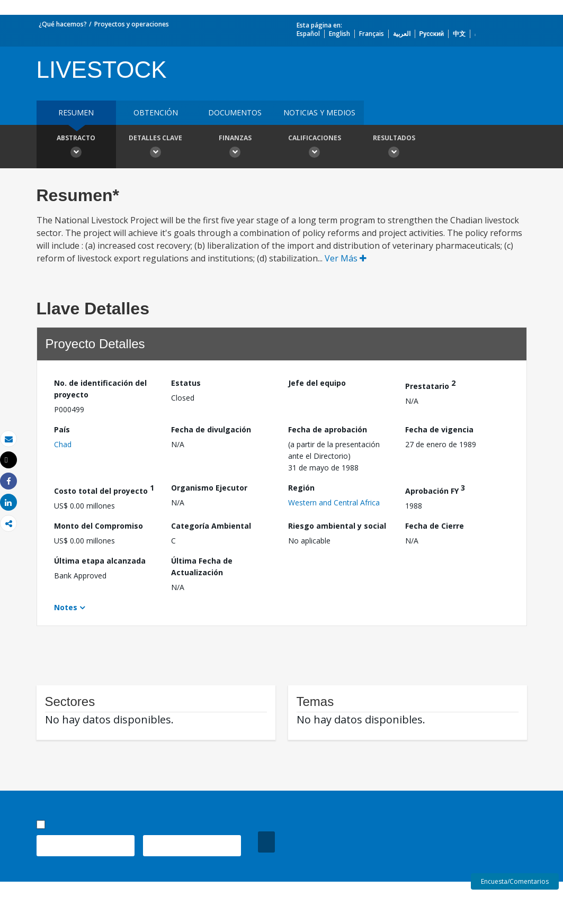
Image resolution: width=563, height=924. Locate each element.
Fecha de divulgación (211, 429)
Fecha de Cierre (435, 526)
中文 (459, 34)
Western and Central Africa (334, 502)
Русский (432, 34)
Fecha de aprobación (328, 429)
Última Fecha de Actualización (202, 567)
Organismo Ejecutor (209, 488)
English (339, 34)
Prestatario (430, 384)
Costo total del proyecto (104, 489)
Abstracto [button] (76, 148)
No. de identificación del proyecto (100, 389)
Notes (66, 607)
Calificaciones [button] (315, 148)
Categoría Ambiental (211, 526)
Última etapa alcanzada (100, 561)
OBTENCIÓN (156, 112)
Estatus (186, 383)
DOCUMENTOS (235, 112)
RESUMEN (76, 112)
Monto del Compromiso (99, 526)
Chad (63, 444)
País (62, 429)
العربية (402, 34)
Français (372, 34)
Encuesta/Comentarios (515, 881)
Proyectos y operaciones (132, 24)
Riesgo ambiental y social (337, 526)
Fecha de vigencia (439, 429)
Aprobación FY (435, 489)
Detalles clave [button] (156, 148)
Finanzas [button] (235, 148)
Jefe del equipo (317, 383)
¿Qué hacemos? (63, 24)
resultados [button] (394, 148)
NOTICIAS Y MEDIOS (319, 112)
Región (301, 488)
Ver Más (346, 258)
